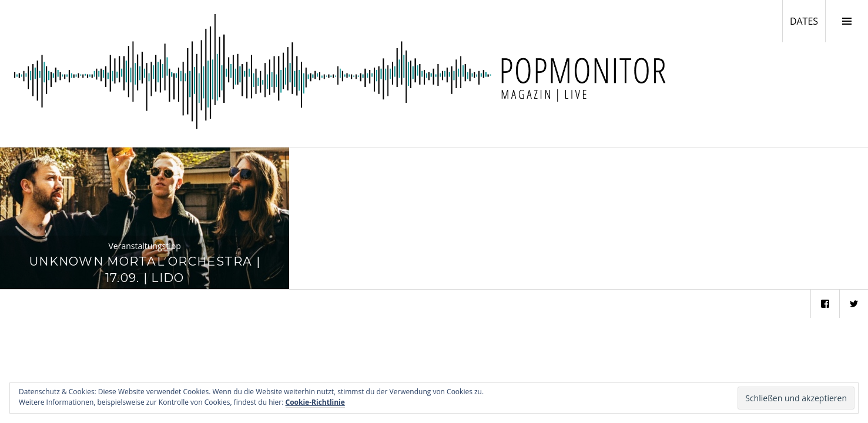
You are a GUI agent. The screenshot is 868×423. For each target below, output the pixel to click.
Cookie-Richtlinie (315, 402)
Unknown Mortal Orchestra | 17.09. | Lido (145, 269)
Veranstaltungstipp (144, 246)
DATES (807, 21)
